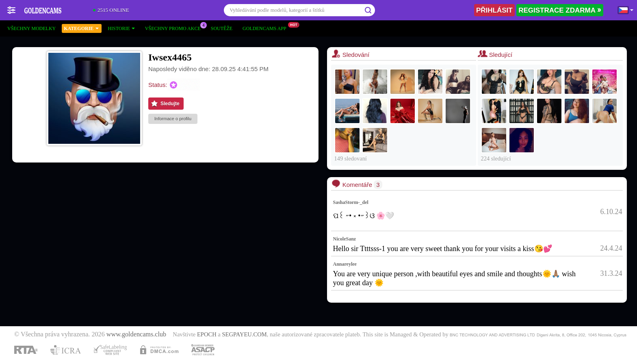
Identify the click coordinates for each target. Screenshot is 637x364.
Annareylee (345, 264)
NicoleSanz (345, 239)
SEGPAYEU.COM (244, 334)
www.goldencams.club (136, 334)
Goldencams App (266, 28)
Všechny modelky (31, 28)
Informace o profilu (173, 119)
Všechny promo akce (175, 28)
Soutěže (222, 28)
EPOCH (207, 334)
